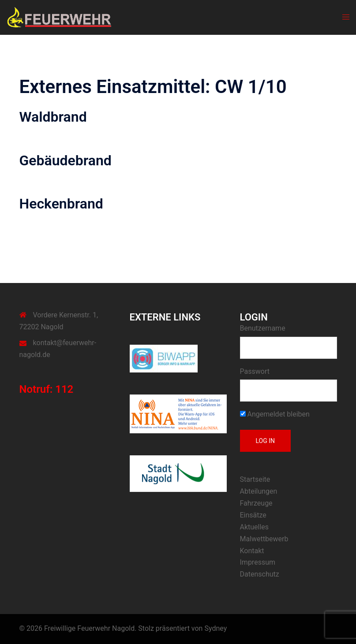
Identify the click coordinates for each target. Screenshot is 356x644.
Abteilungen (259, 491)
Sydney (215, 628)
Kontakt (252, 551)
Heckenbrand (61, 204)
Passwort (255, 371)
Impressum (258, 562)
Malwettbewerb (264, 539)
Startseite (255, 479)
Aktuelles (255, 527)
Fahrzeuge (256, 503)
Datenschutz (260, 574)
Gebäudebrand (66, 160)
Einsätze (253, 515)
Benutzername (263, 328)
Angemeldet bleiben (275, 414)
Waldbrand (53, 117)
